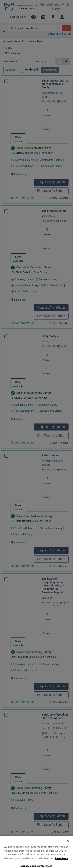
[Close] (68, 852)
